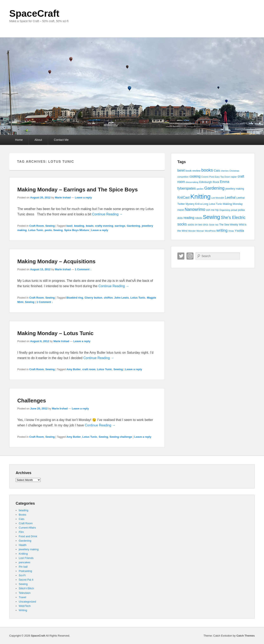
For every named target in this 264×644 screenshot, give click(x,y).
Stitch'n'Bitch (26, 588)
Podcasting (25, 571)
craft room (89, 369)
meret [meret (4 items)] (181, 210)
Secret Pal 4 (26, 580)
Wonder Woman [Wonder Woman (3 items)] (196, 231)
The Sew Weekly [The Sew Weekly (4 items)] (229, 225)
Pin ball (23, 567)
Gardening (134, 226)
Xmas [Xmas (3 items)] (231, 231)
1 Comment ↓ (83, 269)
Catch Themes (246, 636)
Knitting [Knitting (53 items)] (200, 196)
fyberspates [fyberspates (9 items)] (187, 188)
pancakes (25, 562)
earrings (120, 226)
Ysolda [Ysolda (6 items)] (239, 231)
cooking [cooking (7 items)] (195, 176)
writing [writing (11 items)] (222, 230)
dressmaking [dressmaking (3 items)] (192, 182)
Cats (22, 519)
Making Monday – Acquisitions (56, 261)
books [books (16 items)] (207, 170)
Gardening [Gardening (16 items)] (214, 188)
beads (90, 226)
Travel (22, 597)
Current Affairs (27, 528)
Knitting (23, 554)
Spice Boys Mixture (77, 230)
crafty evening (104, 226)
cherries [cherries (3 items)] (225, 171)
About (38, 140)
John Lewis (122, 298)
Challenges (32, 401)
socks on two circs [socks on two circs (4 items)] (198, 225)
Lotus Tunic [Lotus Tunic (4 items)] (216, 204)
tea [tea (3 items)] (217, 225)
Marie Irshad (63, 197)
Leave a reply (83, 197)
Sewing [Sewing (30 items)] (212, 217)
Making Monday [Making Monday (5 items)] (233, 204)
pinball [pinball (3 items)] (234, 210)
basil (70, 226)
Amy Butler (74, 369)
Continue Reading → (108, 214)
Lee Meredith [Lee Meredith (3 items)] (218, 198)
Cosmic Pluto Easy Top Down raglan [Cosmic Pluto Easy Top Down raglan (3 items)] (219, 177)
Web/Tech (25, 606)
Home (19, 140)
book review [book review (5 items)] (193, 171)
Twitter (181, 256)
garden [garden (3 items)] (200, 189)
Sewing (50, 226)
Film (21, 532)
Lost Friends (26, 558)
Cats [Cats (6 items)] (217, 171)
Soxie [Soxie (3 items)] (212, 225)
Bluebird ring (75, 298)
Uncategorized (27, 602)
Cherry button (93, 298)
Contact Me (61, 140)
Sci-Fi (22, 575)
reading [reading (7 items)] (189, 218)
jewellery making (29, 549)
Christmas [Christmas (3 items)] (234, 171)
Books (22, 515)
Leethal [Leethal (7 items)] (230, 197)
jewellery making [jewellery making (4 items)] (235, 189)
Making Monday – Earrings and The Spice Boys (78, 190)
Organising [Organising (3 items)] (225, 210)
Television (25, 593)
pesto (48, 230)
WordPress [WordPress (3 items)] (210, 231)
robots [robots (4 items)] (199, 218)
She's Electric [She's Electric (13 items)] (233, 217)
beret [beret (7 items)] (181, 170)
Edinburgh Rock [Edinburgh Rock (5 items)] (209, 182)
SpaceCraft (34, 13)
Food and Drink (28, 536)
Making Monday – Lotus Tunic (55, 333)
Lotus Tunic (36, 230)
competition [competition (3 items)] (183, 177)
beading (79, 226)
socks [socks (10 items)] (182, 224)
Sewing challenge (121, 437)
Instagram (190, 256)
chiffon (108, 298)
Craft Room (37, 226)
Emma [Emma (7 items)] (225, 182)
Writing (23, 610)
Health (23, 545)
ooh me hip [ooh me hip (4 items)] (212, 210)
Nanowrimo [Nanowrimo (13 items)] (195, 209)
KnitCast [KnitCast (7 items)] (183, 197)
